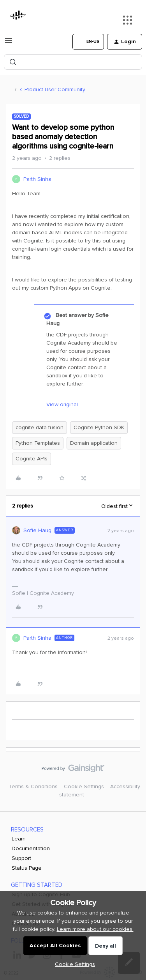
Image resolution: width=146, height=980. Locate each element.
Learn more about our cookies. (95, 929)
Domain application (94, 443)
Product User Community (55, 89)
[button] (9, 43)
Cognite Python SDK (99, 427)
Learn (19, 839)
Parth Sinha (37, 179)
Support (21, 858)
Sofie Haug (37, 530)
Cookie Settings (84, 786)
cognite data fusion (40, 427)
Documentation (31, 848)
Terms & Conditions (33, 786)
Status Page (27, 868)
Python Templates (38, 443)
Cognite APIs (32, 459)
